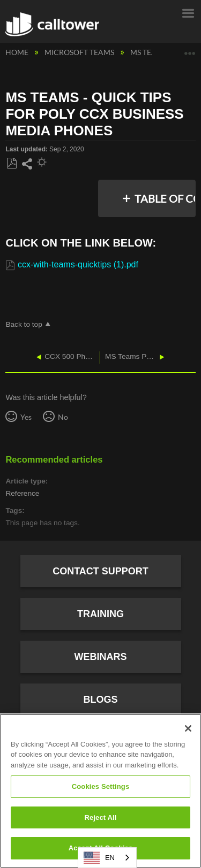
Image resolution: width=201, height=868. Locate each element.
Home (18, 52)
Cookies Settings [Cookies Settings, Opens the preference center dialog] (101, 786)
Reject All (100, 817)
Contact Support (100, 571)
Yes (26, 417)
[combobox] (107, 858)
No (63, 417)
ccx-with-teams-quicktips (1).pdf (78, 264)
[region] (100, 791)
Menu (188, 12)
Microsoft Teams (80, 52)
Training (100, 614)
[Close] (188, 728)
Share (27, 164)
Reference (22, 493)
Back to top (24, 324)
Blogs (100, 700)
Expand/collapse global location (190, 49)
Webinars (101, 657)
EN (99, 858)
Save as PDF (12, 164)
